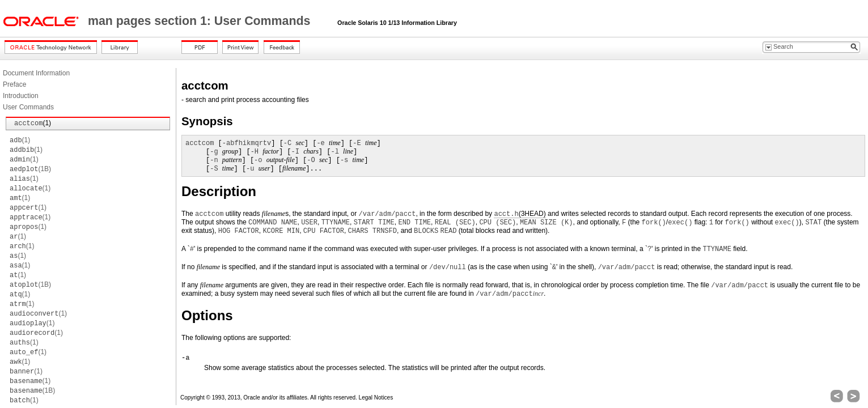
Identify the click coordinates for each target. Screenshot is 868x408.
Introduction (21, 96)
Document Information (36, 73)
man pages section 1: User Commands (201, 21)
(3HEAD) (520, 214)
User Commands (28, 107)
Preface (14, 84)
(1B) (30, 169)
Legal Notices (376, 398)
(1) (33, 123)
